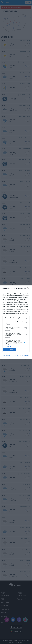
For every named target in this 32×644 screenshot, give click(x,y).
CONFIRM (10, 350)
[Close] (29, 289)
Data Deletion (7, 356)
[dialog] (16, 322)
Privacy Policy (25, 356)
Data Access (16, 356)
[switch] (26, 322)
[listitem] (16, 318)
